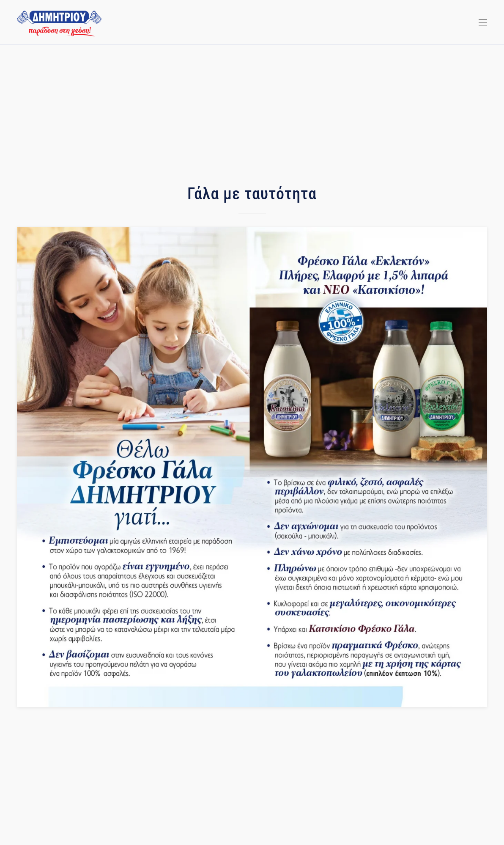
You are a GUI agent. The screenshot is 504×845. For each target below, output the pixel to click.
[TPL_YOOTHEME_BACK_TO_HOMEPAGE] (59, 23)
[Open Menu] (483, 22)
